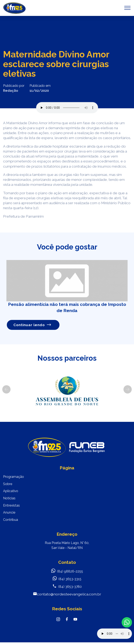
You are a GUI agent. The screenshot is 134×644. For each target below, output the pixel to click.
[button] (6, 389)
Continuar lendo (32, 325)
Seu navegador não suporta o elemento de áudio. (67, 108)
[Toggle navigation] (127, 8)
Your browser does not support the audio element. (114, 634)
